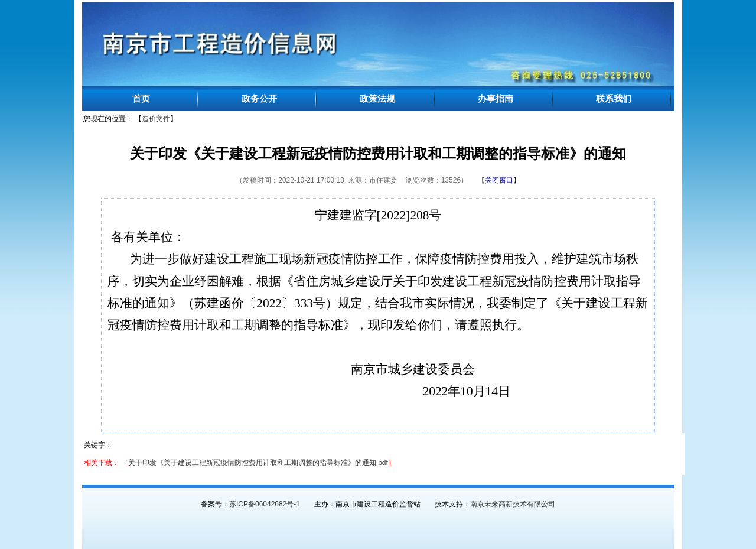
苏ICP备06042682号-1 (265, 504)
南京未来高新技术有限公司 (513, 504)
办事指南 (496, 98)
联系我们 (614, 98)
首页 (141, 98)
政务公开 (259, 98)
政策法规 (377, 98)
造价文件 (156, 119)
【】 (499, 180)
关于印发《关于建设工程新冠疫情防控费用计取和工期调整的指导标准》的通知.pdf (258, 463)
